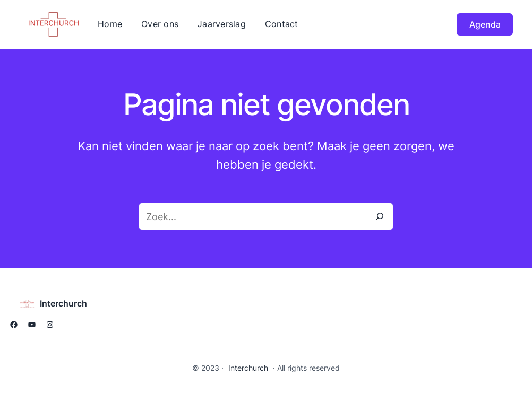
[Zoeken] (380, 216)
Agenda (485, 24)
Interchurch (63, 303)
